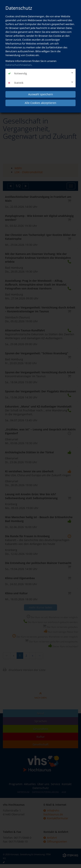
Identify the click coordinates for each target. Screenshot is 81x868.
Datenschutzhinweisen (18, 65)
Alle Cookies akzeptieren (40, 103)
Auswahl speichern (41, 94)
